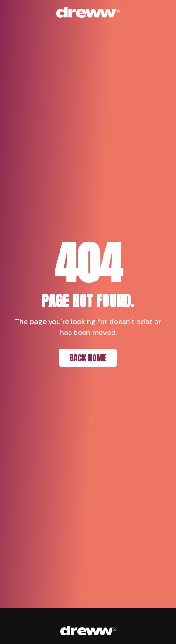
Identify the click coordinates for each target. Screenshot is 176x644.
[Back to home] (88, 13)
